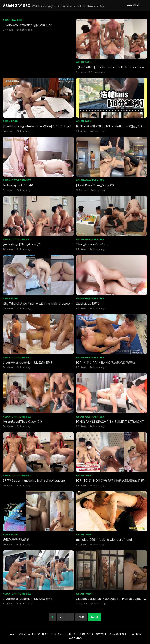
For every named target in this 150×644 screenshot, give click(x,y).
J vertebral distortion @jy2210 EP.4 (28, 596)
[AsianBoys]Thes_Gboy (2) (95, 184)
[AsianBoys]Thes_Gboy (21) (23, 419)
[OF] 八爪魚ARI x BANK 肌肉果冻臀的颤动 (106, 360)
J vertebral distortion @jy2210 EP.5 (28, 360)
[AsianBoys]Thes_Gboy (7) (22, 243)
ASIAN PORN (84, 62)
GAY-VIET (101, 631)
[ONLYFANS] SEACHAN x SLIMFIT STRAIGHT (110, 419)
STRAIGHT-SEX (118, 631)
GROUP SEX (86, 631)
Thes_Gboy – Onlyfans (92, 243)
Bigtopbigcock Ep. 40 (18, 184)
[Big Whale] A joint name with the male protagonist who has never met (53, 302)
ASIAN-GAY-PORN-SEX (17, 179)
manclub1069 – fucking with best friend (104, 537)
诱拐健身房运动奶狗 (16, 537)
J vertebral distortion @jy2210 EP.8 (28, 25)
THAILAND (57, 631)
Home (12, 631)
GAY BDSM (136, 631)
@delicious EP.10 (88, 302)
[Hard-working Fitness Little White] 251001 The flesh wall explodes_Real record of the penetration (72, 126)
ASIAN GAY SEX (17, 6)
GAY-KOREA (75, 635)
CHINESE (43, 631)
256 (81, 614)
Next (95, 614)
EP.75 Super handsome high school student (34, 478)
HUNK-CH (71, 631)
